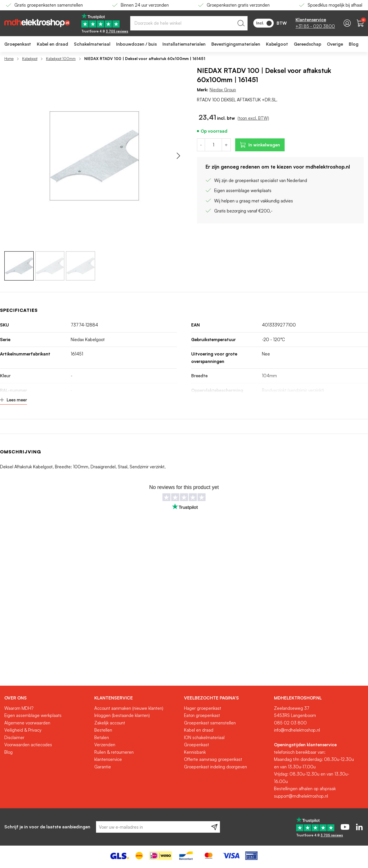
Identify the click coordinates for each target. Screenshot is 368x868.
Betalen (102, 737)
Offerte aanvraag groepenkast (213, 759)
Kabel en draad (199, 730)
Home (9, 59)
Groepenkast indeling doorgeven (215, 767)
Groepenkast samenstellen (210, 723)
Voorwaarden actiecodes (28, 745)
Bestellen (103, 730)
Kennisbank (195, 752)
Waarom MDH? (19, 708)
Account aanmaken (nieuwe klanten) (129, 708)
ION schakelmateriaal (204, 737)
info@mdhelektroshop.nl (297, 730)
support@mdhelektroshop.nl (301, 796)
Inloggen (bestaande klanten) (122, 715)
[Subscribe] (214, 827)
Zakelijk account (110, 723)
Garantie (103, 767)
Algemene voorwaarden (27, 723)
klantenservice (108, 759)
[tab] (47, 698)
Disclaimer (14, 737)
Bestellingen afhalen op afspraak (305, 789)
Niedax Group (223, 90)
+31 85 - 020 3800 (315, 26)
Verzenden (105, 745)
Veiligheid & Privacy (23, 730)
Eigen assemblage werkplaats (33, 715)
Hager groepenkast (203, 708)
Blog (8, 752)
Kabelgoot (30, 59)
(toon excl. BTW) (253, 118)
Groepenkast (197, 745)
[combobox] (189, 23)
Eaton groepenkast (202, 715)
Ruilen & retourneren (114, 752)
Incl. (264, 23)
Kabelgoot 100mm (61, 59)
